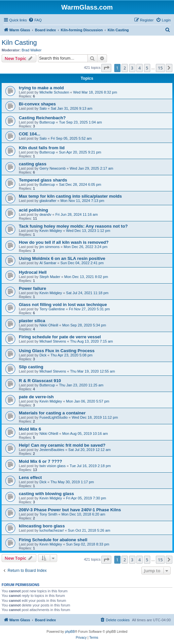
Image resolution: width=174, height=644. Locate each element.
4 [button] (139, 68)
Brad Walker (32, 50)
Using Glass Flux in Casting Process (57, 351)
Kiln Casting (19, 42)
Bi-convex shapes (37, 104)
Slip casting (31, 367)
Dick (43, 355)
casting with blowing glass (46, 494)
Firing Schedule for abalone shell (53, 540)
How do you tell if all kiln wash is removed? (64, 242)
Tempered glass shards (43, 180)
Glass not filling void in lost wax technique (63, 305)
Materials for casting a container (52, 413)
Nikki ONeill (49, 325)
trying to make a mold (41, 88)
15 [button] (160, 68)
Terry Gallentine (52, 309)
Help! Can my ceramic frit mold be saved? (62, 445)
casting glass (33, 164)
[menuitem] (35, 20)
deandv (45, 214)
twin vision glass (52, 466)
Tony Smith (48, 514)
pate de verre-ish (36, 397)
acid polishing (34, 210)
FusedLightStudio (53, 417)
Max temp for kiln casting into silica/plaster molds (70, 196)
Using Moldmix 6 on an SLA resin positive (62, 258)
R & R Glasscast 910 (40, 381)
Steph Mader (50, 277)
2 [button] (125, 68)
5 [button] (147, 68)
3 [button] (132, 68)
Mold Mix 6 (30, 429)
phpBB (70, 632)
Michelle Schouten (54, 92)
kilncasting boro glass (42, 526)
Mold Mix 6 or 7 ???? (40, 461)
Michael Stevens (53, 341)
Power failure (33, 288)
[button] (106, 68)
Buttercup (47, 122)
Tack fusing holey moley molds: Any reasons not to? (73, 226)
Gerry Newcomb (52, 168)
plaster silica (32, 321)
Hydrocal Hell (33, 272)
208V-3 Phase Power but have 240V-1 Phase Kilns (70, 510)
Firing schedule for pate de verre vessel (60, 337)
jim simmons (49, 247)
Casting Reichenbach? (42, 118)
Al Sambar (48, 263)
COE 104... (30, 134)
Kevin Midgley (51, 231)
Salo (43, 108)
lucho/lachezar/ (52, 530)
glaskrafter (48, 201)
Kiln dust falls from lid (42, 148)
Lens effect (30, 477)
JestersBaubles (52, 450)
